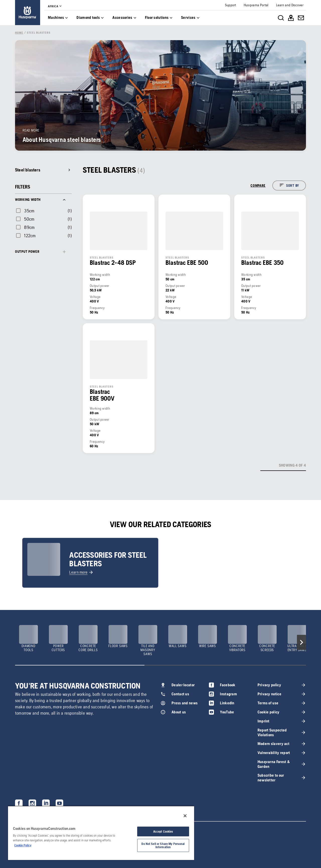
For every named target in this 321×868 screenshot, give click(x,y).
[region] (101, 833)
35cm (29, 211)
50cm (29, 219)
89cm (29, 227)
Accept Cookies (163, 831)
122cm (30, 236)
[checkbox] (25, 211)
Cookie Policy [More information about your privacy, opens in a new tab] (23, 845)
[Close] (185, 816)
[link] (28, 13)
